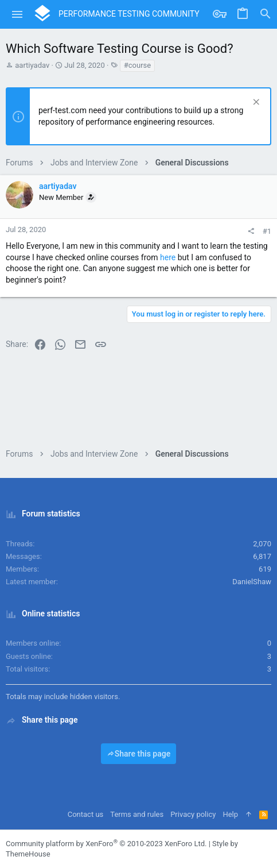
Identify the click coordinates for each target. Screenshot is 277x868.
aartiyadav (32, 65)
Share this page (139, 754)
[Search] (266, 14)
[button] (17, 14)
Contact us (86, 814)
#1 (267, 231)
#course (137, 65)
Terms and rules (137, 814)
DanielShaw (252, 582)
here (168, 257)
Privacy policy (193, 814)
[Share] (251, 231)
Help (230, 814)
